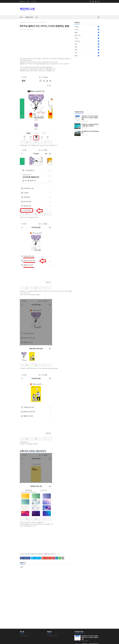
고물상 (87, 27)
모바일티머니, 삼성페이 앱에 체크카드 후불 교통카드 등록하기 (90, 125)
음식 (87, 44)
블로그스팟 (87, 35)
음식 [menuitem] (37, 17)
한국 (87, 53)
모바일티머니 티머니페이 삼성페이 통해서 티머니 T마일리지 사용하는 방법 (90, 118)
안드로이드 (87, 41)
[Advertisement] (46, 45)
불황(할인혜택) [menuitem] (29, 17)
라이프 (87, 30)
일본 (87, 47)
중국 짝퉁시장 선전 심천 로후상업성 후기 (90, 132)
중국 (87, 50)
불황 (23, 22)
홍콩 (87, 56)
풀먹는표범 (23, 30)
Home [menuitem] (21, 17)
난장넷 (28, 1)
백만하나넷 (22, 1)
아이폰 (87, 38)
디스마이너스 (34, 1)
